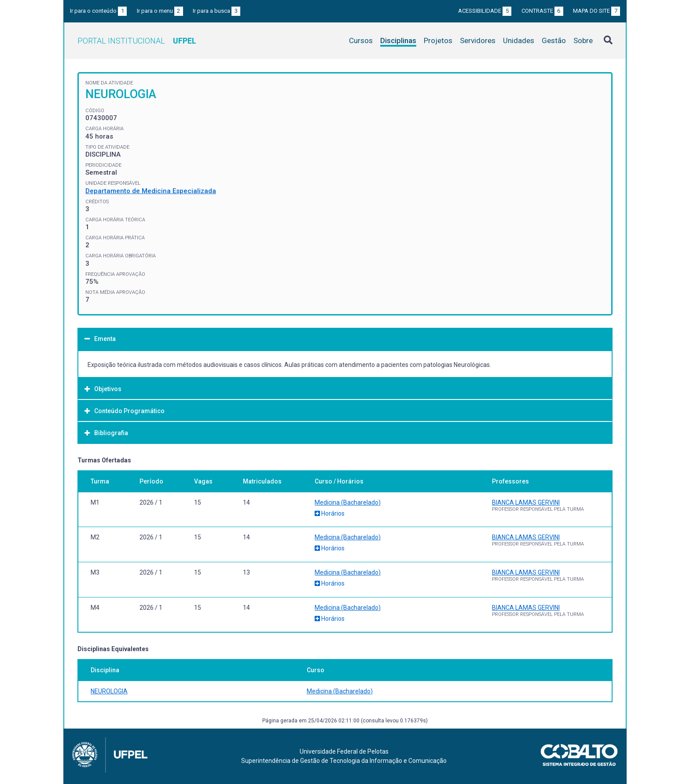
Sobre (583, 40)
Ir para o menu (160, 11)
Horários (330, 513)
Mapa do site (596, 11)
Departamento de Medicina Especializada (151, 191)
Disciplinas (398, 40)
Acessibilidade (485, 11)
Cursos (361, 40)
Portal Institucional (137, 41)
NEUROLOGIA (109, 691)
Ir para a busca (217, 11)
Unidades (519, 40)
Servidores (478, 40)
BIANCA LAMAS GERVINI (526, 502)
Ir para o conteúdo (98, 11)
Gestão (554, 40)
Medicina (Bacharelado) (348, 502)
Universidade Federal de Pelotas (344, 751)
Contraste (542, 11)
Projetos (438, 40)
